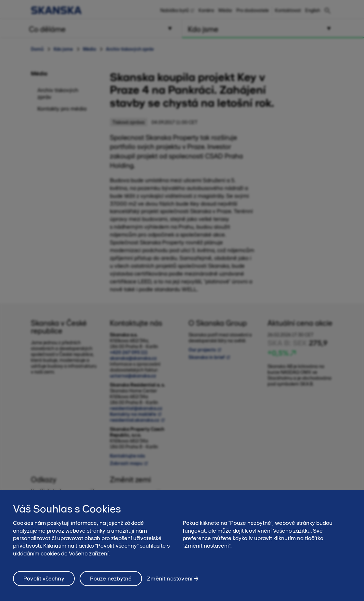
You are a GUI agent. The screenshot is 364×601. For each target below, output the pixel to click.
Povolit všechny (44, 583)
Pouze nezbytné (111, 583)
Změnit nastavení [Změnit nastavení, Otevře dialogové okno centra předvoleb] (170, 583)
